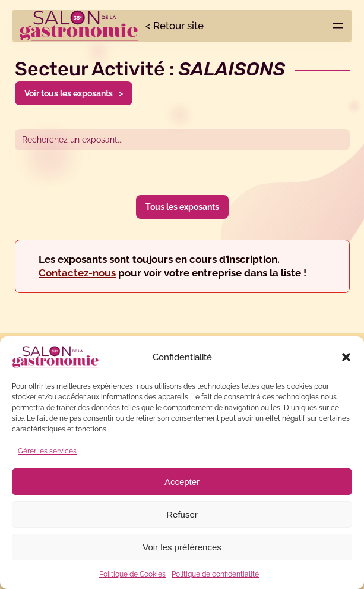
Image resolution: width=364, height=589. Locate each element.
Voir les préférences (182, 547)
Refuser (182, 514)
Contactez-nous (77, 273)
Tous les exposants (182, 207)
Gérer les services (47, 451)
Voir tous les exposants (69, 93)
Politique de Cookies (132, 574)
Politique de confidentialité (215, 574)
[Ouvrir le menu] (338, 26)
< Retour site (175, 26)
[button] (346, 357)
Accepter (182, 482)
